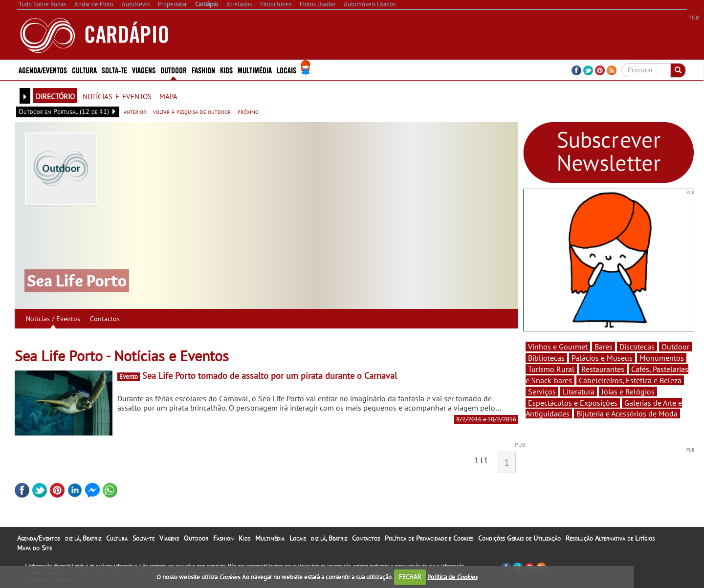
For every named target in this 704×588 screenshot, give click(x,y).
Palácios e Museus (602, 358)
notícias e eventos (117, 95)
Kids (226, 70)
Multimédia (255, 70)
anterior (135, 111)
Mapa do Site (34, 548)
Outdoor (174, 70)
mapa (168, 95)
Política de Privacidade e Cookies (429, 538)
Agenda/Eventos (43, 70)
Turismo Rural (551, 369)
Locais (286, 70)
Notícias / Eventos (53, 319)
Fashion (203, 70)
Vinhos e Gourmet (558, 347)
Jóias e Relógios (628, 392)
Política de (452, 577)
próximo (248, 111)
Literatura (579, 392)
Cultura (84, 70)
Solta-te (114, 70)
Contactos (105, 319)
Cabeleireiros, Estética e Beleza (630, 380)
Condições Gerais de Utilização (519, 538)
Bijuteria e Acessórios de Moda (627, 414)
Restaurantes (603, 369)
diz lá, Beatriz (83, 538)
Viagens (144, 70)
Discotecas (637, 347)
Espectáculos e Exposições (573, 403)
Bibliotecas (546, 358)
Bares (604, 347)
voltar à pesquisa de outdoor (192, 111)
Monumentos (662, 358)
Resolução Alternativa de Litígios (610, 538)
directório (55, 95)
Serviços (542, 392)
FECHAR (410, 577)
